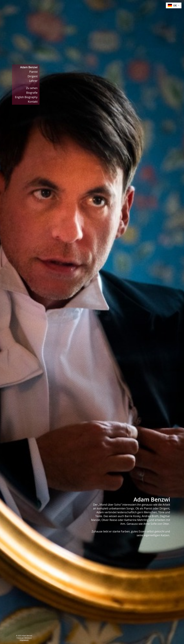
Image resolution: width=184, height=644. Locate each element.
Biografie (32, 93)
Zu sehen (32, 88)
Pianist (33, 72)
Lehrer (33, 81)
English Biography (26, 97)
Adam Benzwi (29, 67)
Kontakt (33, 102)
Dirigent (33, 76)
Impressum (24, 640)
